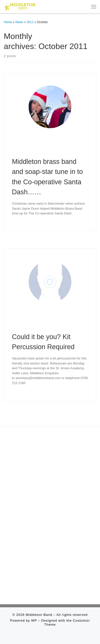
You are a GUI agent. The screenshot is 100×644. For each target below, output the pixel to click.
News (19, 22)
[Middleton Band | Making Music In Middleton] (20, 6)
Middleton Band (39, 615)
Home (8, 22)
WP (34, 620)
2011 (30, 22)
